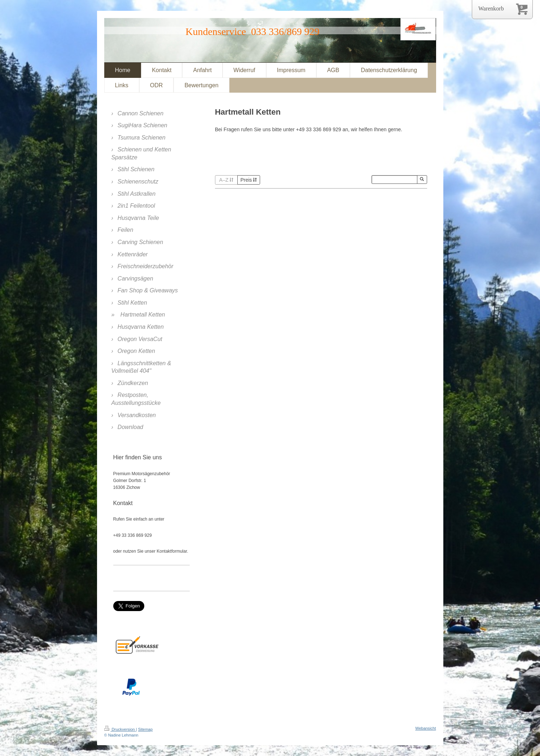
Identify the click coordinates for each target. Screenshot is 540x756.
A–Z (226, 180)
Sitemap (145, 729)
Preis (249, 180)
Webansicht (425, 728)
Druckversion (120, 729)
